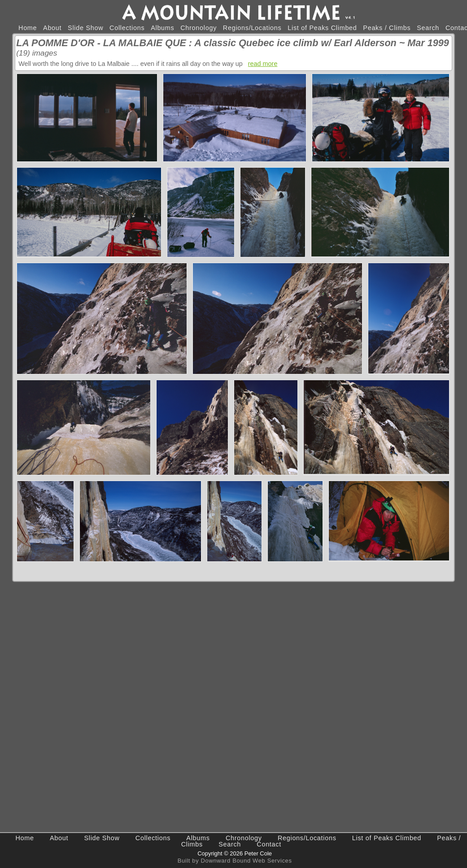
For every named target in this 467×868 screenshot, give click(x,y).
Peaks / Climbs (387, 28)
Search (428, 28)
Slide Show (85, 28)
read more (263, 64)
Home (28, 28)
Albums (162, 28)
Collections (127, 28)
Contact (269, 844)
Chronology (199, 28)
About (52, 28)
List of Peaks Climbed (322, 28)
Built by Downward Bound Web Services (235, 861)
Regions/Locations (252, 28)
